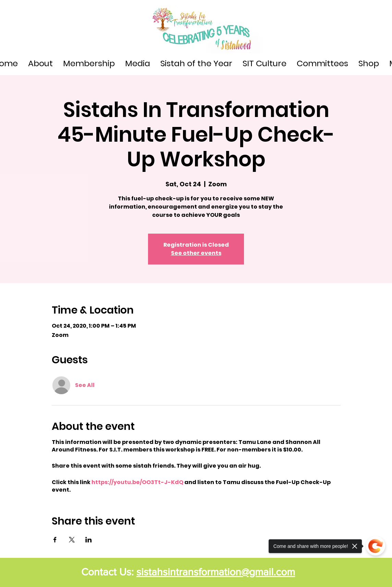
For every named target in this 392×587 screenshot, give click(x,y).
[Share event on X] (72, 540)
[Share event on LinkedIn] (89, 540)
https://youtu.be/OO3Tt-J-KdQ (137, 482)
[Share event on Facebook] (55, 540)
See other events (196, 253)
